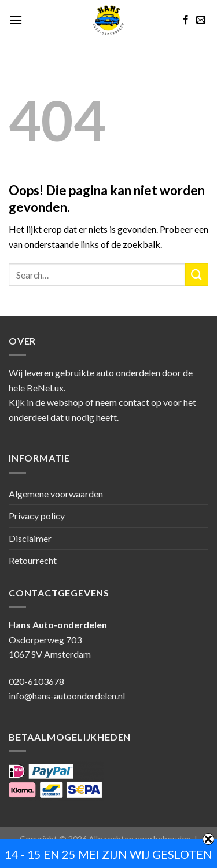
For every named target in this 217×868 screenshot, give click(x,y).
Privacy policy (37, 516)
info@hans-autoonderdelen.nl (67, 696)
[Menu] (16, 20)
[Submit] (197, 275)
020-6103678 (36, 681)
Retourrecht (33, 560)
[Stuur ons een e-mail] (201, 20)
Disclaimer (30, 538)
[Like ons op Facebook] (186, 20)
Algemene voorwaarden (56, 494)
